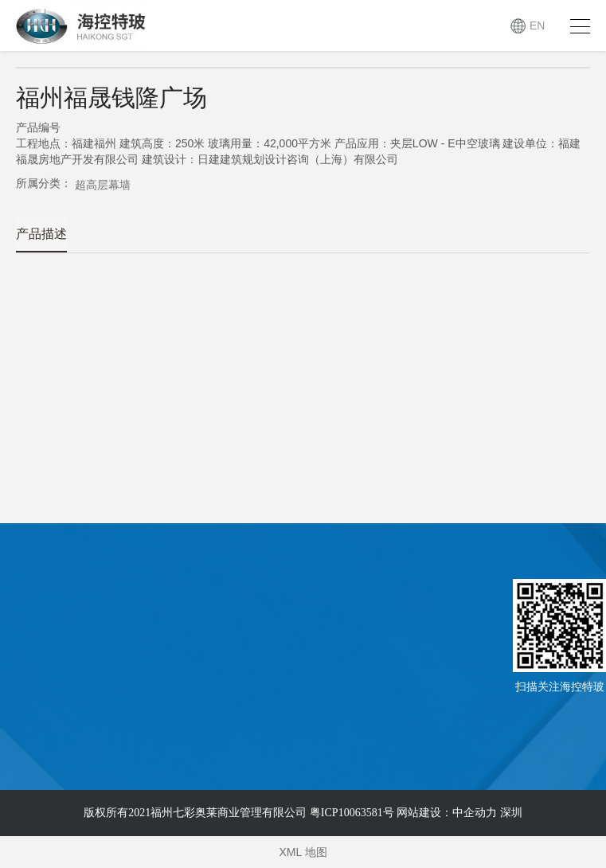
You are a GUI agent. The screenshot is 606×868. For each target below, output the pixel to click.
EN (537, 25)
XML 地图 (303, 852)
